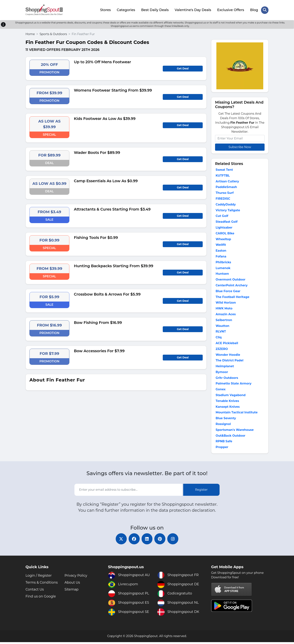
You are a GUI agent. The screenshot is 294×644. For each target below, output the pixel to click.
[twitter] (121, 541)
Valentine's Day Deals (193, 10)
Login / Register (39, 577)
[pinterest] (160, 541)
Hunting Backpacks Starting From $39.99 (114, 266)
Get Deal (183, 68)
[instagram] (173, 541)
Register (201, 491)
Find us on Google (41, 598)
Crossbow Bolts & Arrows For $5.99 (107, 294)
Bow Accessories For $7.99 (99, 351)
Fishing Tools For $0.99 (96, 237)
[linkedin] (147, 541)
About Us (72, 584)
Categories (126, 10)
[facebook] (134, 541)
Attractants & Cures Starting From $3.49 (112, 209)
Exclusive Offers (231, 10)
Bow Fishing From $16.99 (98, 322)
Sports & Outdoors (53, 34)
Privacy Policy (76, 577)
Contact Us (35, 591)
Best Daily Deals (155, 10)
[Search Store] (265, 10)
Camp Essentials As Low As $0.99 (106, 181)
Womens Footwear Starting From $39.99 (113, 90)
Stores (105, 10)
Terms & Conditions (42, 584)
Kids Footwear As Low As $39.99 (105, 118)
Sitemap (72, 591)
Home (30, 34)
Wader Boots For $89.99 (97, 152)
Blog (254, 10)
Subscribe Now (240, 147)
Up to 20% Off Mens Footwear (102, 62)
